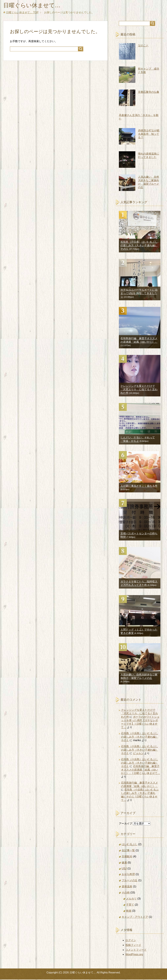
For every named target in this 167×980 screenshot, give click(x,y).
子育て (130, 905)
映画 (129, 911)
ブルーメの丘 (130, 881)
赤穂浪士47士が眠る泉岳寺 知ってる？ (149, 134)
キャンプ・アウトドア (135, 917)
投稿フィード (133, 946)
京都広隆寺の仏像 (149, 92)
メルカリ (131, 899)
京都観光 (127, 857)
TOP (22, 13)
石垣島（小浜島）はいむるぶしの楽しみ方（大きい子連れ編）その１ (139, 246)
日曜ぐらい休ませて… (33, 6)
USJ (124, 869)
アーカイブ (125, 824)
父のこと (143, 46)
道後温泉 (127, 887)
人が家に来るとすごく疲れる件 (139, 486)
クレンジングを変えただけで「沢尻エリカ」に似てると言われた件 (139, 390)
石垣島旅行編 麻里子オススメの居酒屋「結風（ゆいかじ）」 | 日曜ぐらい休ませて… (141, 770)
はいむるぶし (130, 845)
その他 (126, 893)
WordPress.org (134, 955)
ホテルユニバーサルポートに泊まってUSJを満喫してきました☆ (139, 294)
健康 (124, 863)
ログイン (131, 941)
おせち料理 (128, 875)
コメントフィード (136, 950)
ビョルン (138, 754)
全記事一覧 (128, 851)
